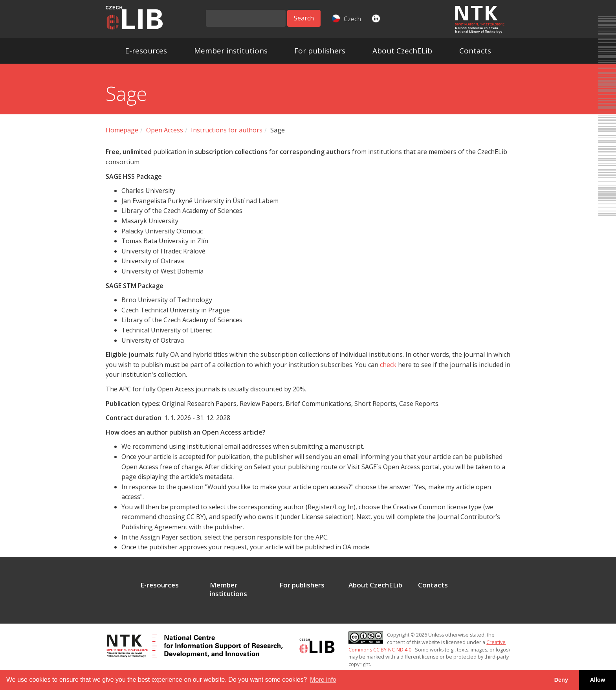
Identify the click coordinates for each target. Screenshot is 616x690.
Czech (346, 19)
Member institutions (231, 51)
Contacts (475, 51)
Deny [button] (561, 680)
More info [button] (323, 680)
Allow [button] (598, 680)
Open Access (165, 130)
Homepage (122, 130)
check (388, 365)
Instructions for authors (227, 130)
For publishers (320, 51)
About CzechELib (402, 51)
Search (304, 18)
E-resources (146, 51)
